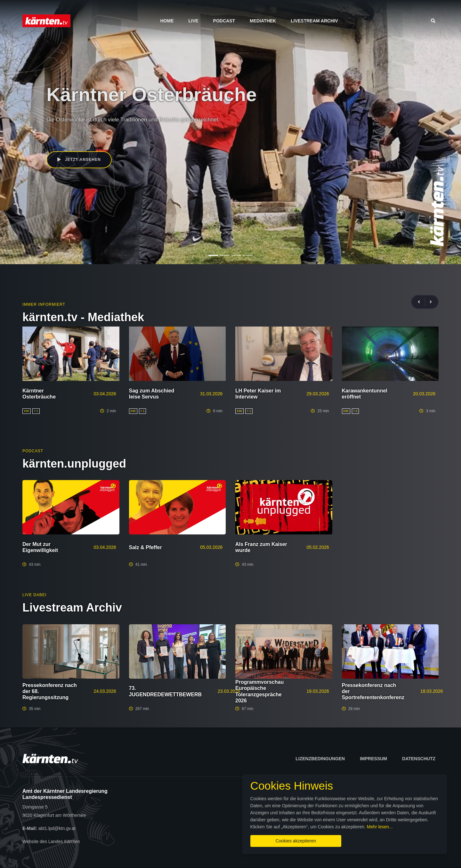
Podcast (224, 21)
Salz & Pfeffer (146, 547)
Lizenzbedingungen (320, 759)
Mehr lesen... (235, 825)
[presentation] (422, 302)
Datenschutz (419, 759)
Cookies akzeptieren (275, 839)
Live (193, 21)
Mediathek (263, 21)
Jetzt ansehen (80, 160)
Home (167, 21)
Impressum (373, 759)
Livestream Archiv (314, 21)
